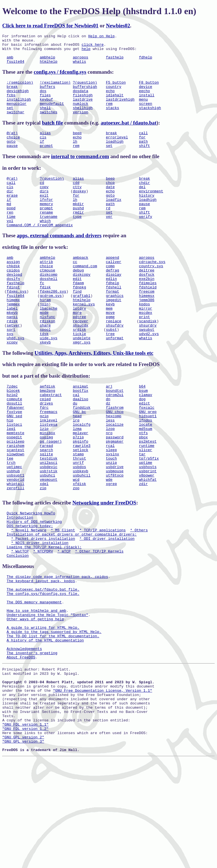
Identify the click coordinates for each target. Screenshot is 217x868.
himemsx (147, 330)
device (146, 94)
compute (15, 446)
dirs (44, 210)
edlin (111, 310)
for (142, 151)
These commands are (27, 172)
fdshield (148, 320)
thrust (80, 517)
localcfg (82, 477)
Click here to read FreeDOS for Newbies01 (50, 26)
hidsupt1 (148, 467)
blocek (13, 436)
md (9, 226)
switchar (16, 125)
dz (108, 451)
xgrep (111, 548)
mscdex (146, 351)
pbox (143, 492)
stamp (78, 512)
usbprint (148, 533)
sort (11, 371)
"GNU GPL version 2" (23, 844)
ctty (77, 205)
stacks (113, 119)
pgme (110, 356)
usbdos (80, 528)
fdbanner (16, 456)
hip (10, 472)
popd (11, 231)
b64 (142, 431)
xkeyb (45, 386)
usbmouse (115, 533)
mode (44, 351)
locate (146, 477)
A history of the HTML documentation (45, 729)
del (142, 205)
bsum (143, 436)
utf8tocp (115, 538)
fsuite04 (16, 67)
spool (45, 371)
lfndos (146, 472)
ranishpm (16, 502)
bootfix (81, 436)
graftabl (82, 330)
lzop (110, 482)
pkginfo (81, 497)
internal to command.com (80, 172)
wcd (76, 543)
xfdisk (80, 548)
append (113, 284)
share (45, 366)
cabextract (51, 441)
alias (45, 146)
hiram (45, 335)
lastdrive (83, 109)
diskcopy (82, 305)
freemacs (49, 462)
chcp (110, 200)
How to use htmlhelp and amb (37, 693)
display (114, 305)
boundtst (115, 436)
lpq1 (11, 482)
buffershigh (85, 94)
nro (109, 487)
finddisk (82, 456)
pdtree (80, 356)
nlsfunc (48, 356)
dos (43, 99)
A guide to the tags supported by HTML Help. (54, 719)
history (147, 216)
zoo (76, 553)
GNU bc (80, 462)
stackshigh (150, 119)
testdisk (49, 517)
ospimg (46, 492)
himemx (13, 335)
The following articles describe (37, 569)
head (77, 467)
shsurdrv (148, 366)
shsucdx (81, 366)
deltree (147, 300)
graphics (115, 330)
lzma (77, 482)
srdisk (80, 371)
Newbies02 (118, 26)
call (143, 146)
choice (13, 151)
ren (10, 236)
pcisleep (16, 497)
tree (110, 376)
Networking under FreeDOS (104, 569)
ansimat (81, 431)
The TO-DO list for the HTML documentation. (53, 724)
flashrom (115, 456)
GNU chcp (115, 462)
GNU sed (15, 467)
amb (10, 62)
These (9, 262)
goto (11, 156)
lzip (44, 482)
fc (42, 315)
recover (81, 361)
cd (42, 200)
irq (76, 472)
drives (46, 451)
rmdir (78, 236)
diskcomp (49, 305)
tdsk (44, 376)
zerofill (16, 553)
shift (145, 162)
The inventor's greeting (32, 744)
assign (13, 290)
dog (142, 446)
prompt (46, 162)
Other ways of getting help (35, 704)
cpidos (13, 300)
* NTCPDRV (43, 626)
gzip (44, 467)
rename (46, 236)
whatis (80, 67)
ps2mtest (148, 497)
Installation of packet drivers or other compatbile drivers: (72, 605)
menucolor (17, 114)
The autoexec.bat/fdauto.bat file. (43, 668)
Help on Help (101, 37)
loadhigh (115, 156)
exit (44, 216)
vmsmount (49, 543)
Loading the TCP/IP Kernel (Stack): (44, 621)
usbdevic (49, 528)
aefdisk (48, 431)
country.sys (151, 295)
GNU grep (148, 462)
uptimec (15, 528)
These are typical (22, 135)
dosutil (15, 451)
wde (109, 543)
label (12, 345)
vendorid (16, 543)
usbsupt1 (16, 538)
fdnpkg (80, 320)
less (110, 472)
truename (49, 241)
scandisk (148, 361)
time (11, 241)
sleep (111, 507)
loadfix (114, 221)
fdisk (45, 320)
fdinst (13, 320)
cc (75, 290)
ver (109, 241)
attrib (46, 290)
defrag (113, 300)
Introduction (20, 585)
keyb (110, 340)
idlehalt (115, 104)
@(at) (12, 146)
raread (46, 502)
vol (10, 246)
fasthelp (115, 62)
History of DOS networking (34, 590)
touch (111, 517)
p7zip (78, 492)
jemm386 (147, 335)
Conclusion (18, 631)
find (77, 325)
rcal (110, 502)
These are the (18, 78)
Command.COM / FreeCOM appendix (40, 251)
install (147, 104)
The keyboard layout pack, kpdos (41, 658)
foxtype (15, 462)
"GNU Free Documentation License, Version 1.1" (102, 788)
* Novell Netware (29, 600)
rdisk (12, 361)
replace (114, 361)
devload (15, 305)
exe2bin (147, 310)
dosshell (49, 310)
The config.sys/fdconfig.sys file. (43, 673)
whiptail (16, 548)
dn (108, 446)
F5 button (116, 89)
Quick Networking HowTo (31, 580)
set (10, 119)
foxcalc (147, 456)
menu (143, 109)
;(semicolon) (20, 89)
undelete (82, 381)
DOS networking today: (30, 595)
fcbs (11, 104)
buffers (48, 94)
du (75, 451)
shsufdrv (115, 366)
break (12, 94)
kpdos (145, 340)
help (86, 52)
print (145, 356)
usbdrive (115, 528)
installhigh (19, 109)
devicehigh (18, 99)
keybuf (46, 109)
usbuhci (48, 538)
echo (110, 99)
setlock (81, 507)
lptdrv (80, 345)
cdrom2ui (115, 441)
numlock (81, 114)
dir (10, 210)
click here (93, 47)
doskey (80, 210)
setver (13, 366)
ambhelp (48, 62)
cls (43, 151)
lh (75, 156)
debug (78, 300)
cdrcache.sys (152, 290)
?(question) (85, 89)
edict (145, 451)
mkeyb (12, 351)
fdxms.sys (17, 325)
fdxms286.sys (53, 325)
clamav (146, 441)
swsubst (147, 371)
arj (109, 431)
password (115, 492)
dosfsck (147, 305)
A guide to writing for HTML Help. (43, 714)
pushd (78, 231)
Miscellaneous (18, 642)
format (113, 325)
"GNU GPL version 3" (23, 849)
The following (18, 397)
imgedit (114, 335)
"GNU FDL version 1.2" (25, 834)
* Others (139, 600)
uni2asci (49, 523)
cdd (76, 200)
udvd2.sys (149, 376)
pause (12, 162)
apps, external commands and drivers (59, 262)
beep (77, 146)
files (45, 104)
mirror (146, 345)
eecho (145, 99)
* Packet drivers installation (43, 610)
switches (49, 125)
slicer (146, 507)
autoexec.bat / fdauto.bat (128, 135)
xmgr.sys (82, 386)
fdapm (78, 315)
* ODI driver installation (107, 610)
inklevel (49, 472)
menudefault (52, 114)
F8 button (149, 89)
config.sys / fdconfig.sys (60, 78)
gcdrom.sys (51, 330)
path (143, 156)
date (110, 205)
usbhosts (148, 528)
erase (12, 216)
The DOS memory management (34, 683)
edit (77, 310)
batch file (52, 135)
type (77, 241)
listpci (15, 477)
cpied (45, 446)
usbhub (13, 533)
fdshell (114, 320)
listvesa (49, 477)
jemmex (13, 340)
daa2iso (81, 446)
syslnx (113, 512)
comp (110, 295)
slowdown (16, 512)
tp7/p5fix (149, 517)
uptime (146, 523)
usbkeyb (81, 533)
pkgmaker (115, 497)
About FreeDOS (21, 749)
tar (142, 512)
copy (44, 205)
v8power (147, 538)
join (44, 340)
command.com (85, 295)
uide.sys (49, 381)
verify (146, 241)
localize (115, 477)
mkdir (78, 226)
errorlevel (117, 151)
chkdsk (13, 295)
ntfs (143, 487)
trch (11, 523)
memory (46, 226)
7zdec (12, 431)
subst (111, 371)
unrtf (78, 523)
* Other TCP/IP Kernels (99, 626)
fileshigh (83, 104)
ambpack (81, 284)
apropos (81, 62)
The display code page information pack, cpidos (57, 653)
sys (10, 376)
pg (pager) (51, 497)
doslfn (13, 310)
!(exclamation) (55, 89)
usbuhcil (82, 538)
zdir (143, 548)
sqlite (46, 512)
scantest (16, 507)
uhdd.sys (16, 381)
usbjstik (49, 533)
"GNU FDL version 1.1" (25, 828)
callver (114, 290)
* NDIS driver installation (40, 615)
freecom (147, 325)
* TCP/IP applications (103, 600)
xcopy (12, 386)
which (45, 246)
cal (76, 441)
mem (109, 345)
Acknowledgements (24, 739)
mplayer (81, 487)
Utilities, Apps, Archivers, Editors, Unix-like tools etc (94, 397)
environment (151, 210)
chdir (145, 200)
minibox (48, 487)
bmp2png (48, 436)
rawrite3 (82, 502)
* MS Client (63, 600)
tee (10, 517)
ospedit (15, 492)
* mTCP (64, 626)
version (81, 125)
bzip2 (12, 441)
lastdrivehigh (120, 109)
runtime (147, 502)
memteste (16, 487)
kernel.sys (84, 340)
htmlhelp (49, 67)
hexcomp (114, 467)
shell (45, 119)
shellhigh (83, 119)
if (42, 156)
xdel (44, 548)
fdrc (44, 456)
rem (109, 114)
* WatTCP (20, 626)
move (110, 351)
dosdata (81, 99)
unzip (111, 523)
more (77, 351)
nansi (12, 356)
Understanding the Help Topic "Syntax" (48, 699)
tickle (80, 376)
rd (108, 231)
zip (43, 553)
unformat (115, 381)
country (114, 94)
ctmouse (48, 300)
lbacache (49, 345)
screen (146, 114)
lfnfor (46, 221)
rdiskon (48, 361)
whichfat (148, 543)
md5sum (146, 482)
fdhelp (146, 62)
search (46, 507)
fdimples (148, 315)
